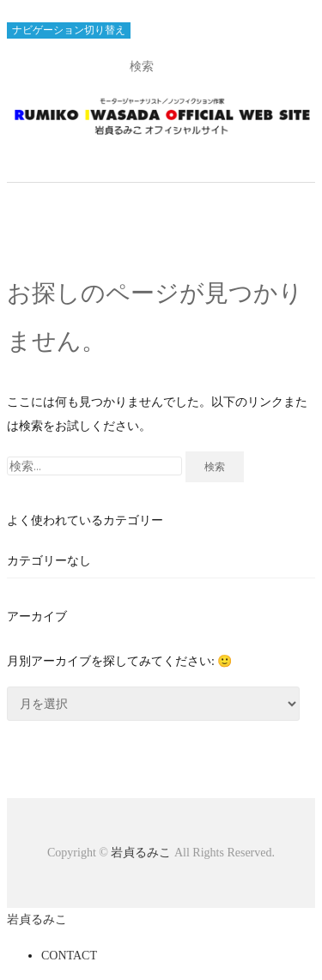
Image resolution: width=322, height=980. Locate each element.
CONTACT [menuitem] (69, 956)
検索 (215, 466)
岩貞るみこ (143, 853)
